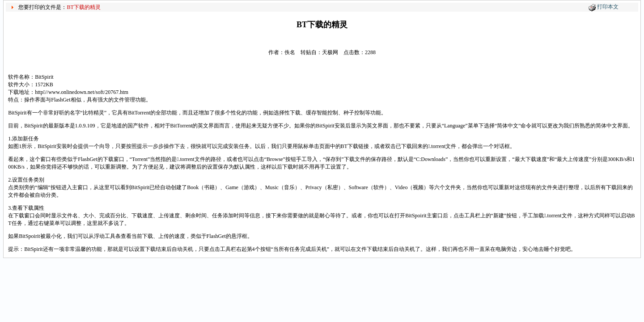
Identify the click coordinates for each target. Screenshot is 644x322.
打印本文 (608, 7)
